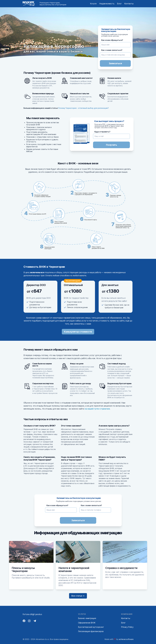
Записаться (115, 63)
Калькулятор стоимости (78, 332)
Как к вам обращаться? (112, 40)
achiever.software (126, 639)
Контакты (129, 4)
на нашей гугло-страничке (97, 409)
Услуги (93, 4)
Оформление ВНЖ (87, 623)
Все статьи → (78, 596)
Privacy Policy (127, 627)
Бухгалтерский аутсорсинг (91, 627)
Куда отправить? (102, 132)
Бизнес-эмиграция (87, 618)
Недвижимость (107, 4)
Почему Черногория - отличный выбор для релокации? (83, 108)
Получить (111, 145)
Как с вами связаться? (112, 50)
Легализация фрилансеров (91, 631)
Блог (119, 4)
